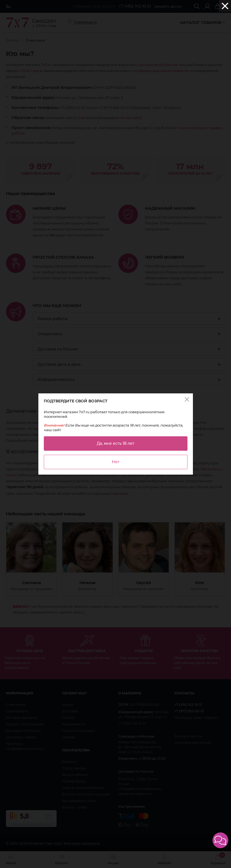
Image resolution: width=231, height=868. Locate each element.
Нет (116, 462)
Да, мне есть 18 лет (116, 443)
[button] (220, 840)
